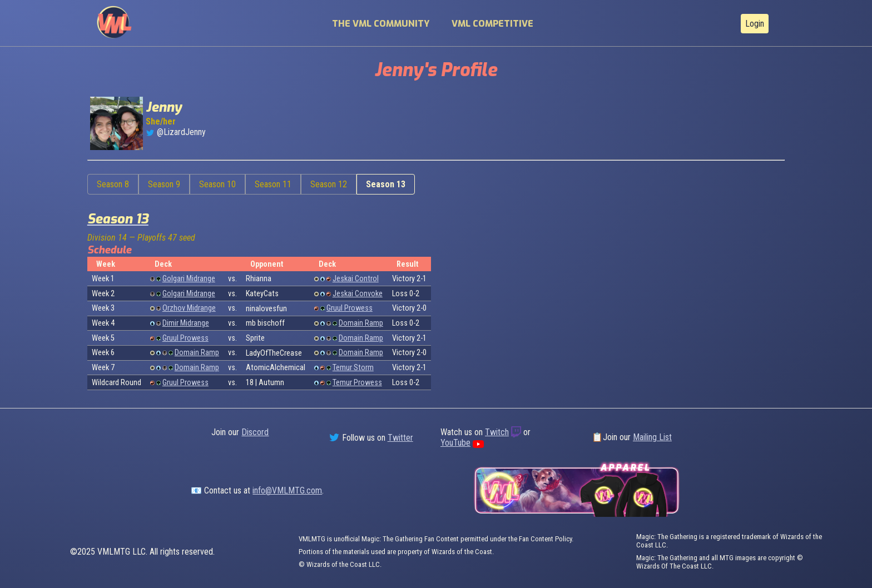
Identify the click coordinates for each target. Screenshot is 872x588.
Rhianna (259, 279)
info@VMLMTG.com (287, 490)
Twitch (497, 432)
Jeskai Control (356, 279)
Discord (255, 432)
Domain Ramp (361, 323)
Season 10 (217, 184)
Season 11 (273, 184)
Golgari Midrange (189, 279)
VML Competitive (492, 24)
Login (755, 24)
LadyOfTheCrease (274, 353)
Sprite (255, 338)
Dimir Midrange (186, 323)
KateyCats (262, 294)
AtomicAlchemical (276, 368)
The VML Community (381, 24)
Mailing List (652, 437)
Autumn (271, 383)
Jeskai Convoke (358, 294)
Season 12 (329, 184)
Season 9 (164, 184)
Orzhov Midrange (189, 308)
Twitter (400, 438)
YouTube (455, 443)
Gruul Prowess (350, 308)
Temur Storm (353, 368)
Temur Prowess (357, 383)
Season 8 (113, 184)
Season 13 (386, 184)
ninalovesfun (266, 309)
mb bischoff (265, 323)
